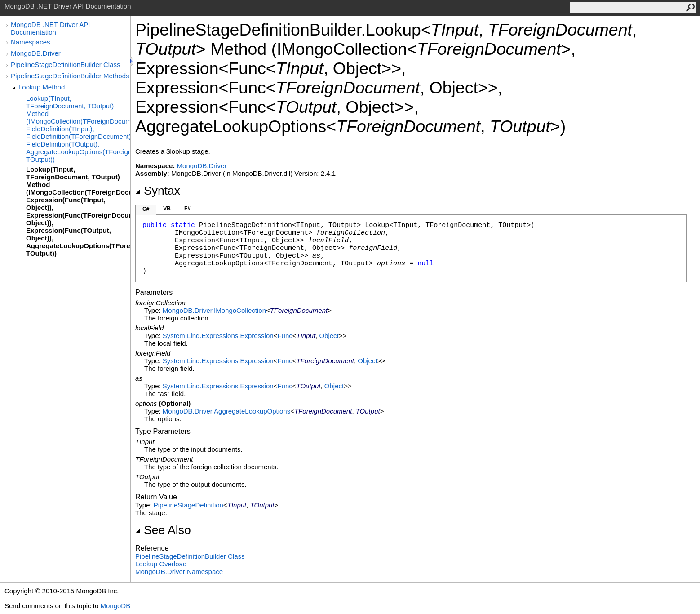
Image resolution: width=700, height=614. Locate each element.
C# (146, 209)
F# (187, 209)
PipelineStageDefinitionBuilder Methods (70, 76)
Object (329, 336)
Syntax (158, 191)
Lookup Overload (161, 564)
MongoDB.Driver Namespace (179, 572)
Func (285, 336)
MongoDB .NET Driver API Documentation (50, 28)
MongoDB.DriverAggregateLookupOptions (226, 411)
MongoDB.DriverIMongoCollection (214, 310)
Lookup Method (42, 87)
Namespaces (31, 42)
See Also (163, 530)
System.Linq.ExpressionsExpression (218, 336)
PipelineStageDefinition (188, 505)
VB (167, 209)
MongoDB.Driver (36, 53)
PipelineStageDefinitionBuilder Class (65, 65)
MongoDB (115, 606)
